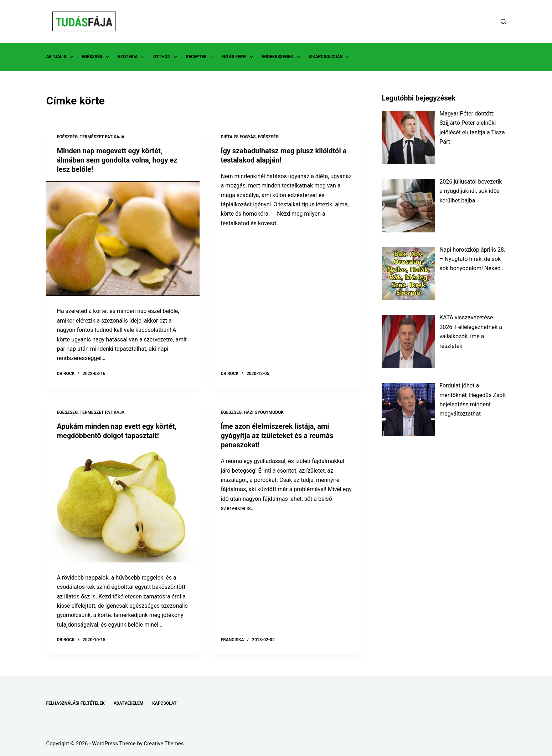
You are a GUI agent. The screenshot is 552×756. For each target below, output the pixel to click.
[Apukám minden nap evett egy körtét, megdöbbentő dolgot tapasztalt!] (123, 505)
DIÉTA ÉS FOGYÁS (238, 137)
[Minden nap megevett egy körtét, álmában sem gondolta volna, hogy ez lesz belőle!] (123, 239)
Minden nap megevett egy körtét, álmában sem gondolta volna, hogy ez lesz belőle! (117, 160)
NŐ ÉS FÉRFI (239, 57)
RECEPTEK (201, 57)
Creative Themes (164, 744)
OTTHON (166, 57)
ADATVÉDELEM (129, 703)
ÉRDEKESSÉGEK (282, 57)
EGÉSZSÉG (97, 57)
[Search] (503, 22)
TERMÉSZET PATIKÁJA (102, 137)
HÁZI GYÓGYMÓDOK (264, 412)
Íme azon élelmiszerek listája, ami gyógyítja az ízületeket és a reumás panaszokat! (277, 436)
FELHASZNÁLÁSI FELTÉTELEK (76, 703)
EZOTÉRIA (133, 57)
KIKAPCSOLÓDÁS (330, 57)
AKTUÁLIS (61, 57)
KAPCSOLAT (164, 703)
